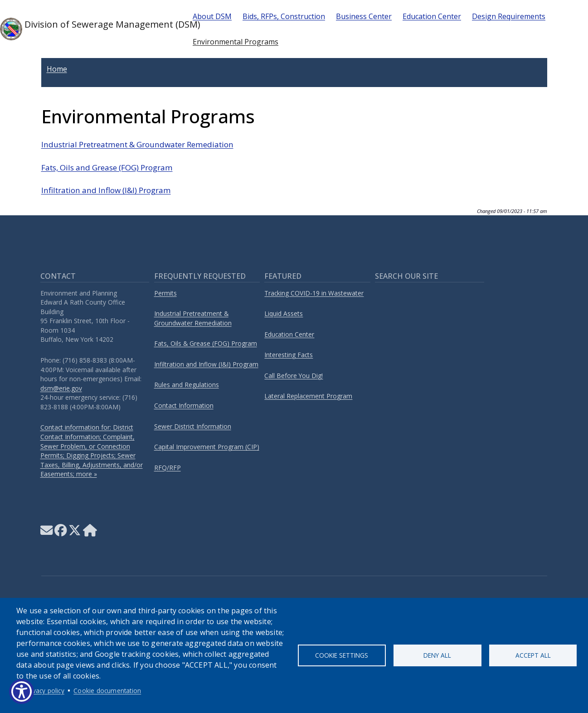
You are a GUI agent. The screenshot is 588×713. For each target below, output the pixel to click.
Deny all (437, 655)
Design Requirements (509, 16)
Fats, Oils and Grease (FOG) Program (107, 167)
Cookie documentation (107, 691)
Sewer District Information (193, 426)
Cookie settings (342, 655)
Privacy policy (45, 691)
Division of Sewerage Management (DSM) (89, 29)
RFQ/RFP (168, 468)
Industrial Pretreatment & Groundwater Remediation (137, 144)
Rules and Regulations (187, 385)
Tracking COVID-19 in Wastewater (314, 293)
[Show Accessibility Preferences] (22, 691)
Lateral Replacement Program (308, 396)
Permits (165, 293)
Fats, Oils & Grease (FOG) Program (206, 343)
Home (57, 69)
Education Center (432, 16)
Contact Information (184, 405)
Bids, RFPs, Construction (284, 16)
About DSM (212, 16)
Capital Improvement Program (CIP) (207, 447)
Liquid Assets (284, 313)
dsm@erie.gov (61, 388)
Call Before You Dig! (294, 376)
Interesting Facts (289, 355)
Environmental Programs (236, 42)
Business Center (364, 16)
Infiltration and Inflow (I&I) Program (106, 190)
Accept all (533, 655)
